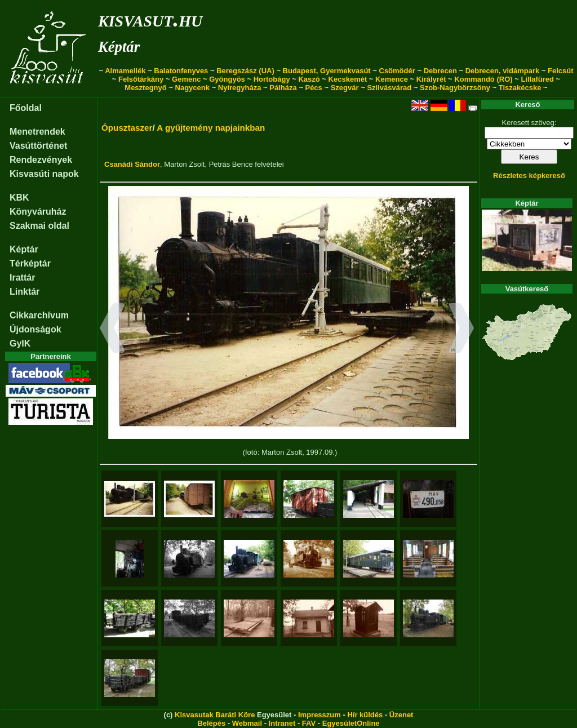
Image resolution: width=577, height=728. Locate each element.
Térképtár (30, 263)
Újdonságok (35, 329)
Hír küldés (365, 715)
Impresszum (319, 715)
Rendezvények (41, 160)
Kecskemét (348, 79)
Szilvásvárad (389, 88)
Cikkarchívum (39, 315)
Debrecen (440, 71)
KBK (19, 197)
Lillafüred (537, 79)
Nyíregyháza (240, 88)
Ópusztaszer (127, 128)
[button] (112, 330)
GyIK (20, 343)
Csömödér (397, 71)
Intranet (282, 723)
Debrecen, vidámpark (503, 71)
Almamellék (125, 71)
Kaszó (309, 79)
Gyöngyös (227, 79)
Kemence (392, 79)
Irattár (22, 278)
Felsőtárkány (141, 79)
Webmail (247, 723)
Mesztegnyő (145, 88)
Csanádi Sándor (132, 164)
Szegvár (345, 88)
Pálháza (283, 88)
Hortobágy (272, 79)
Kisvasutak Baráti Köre (215, 715)
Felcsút (561, 71)
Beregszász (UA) (245, 71)
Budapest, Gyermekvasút (327, 71)
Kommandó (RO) (483, 79)
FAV (309, 723)
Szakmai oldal (39, 226)
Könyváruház (38, 212)
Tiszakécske (520, 88)
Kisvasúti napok (44, 174)
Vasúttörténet (38, 146)
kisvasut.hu (150, 19)
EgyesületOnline (351, 723)
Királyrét (431, 79)
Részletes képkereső (529, 176)
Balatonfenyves (181, 71)
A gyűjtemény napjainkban (211, 128)
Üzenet (401, 715)
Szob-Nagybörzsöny (455, 88)
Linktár (25, 292)
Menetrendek (37, 132)
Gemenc (186, 79)
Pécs (313, 88)
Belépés (211, 723)
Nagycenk (192, 88)
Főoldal (26, 108)
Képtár (119, 47)
